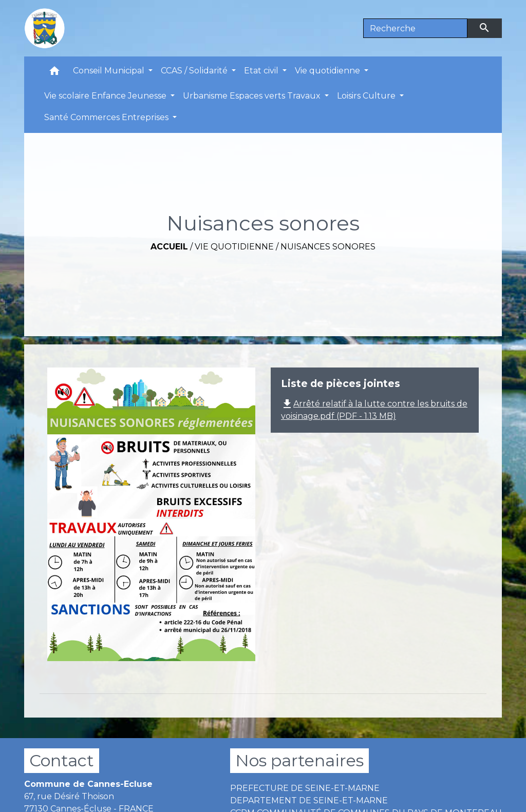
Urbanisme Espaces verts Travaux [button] (253, 96)
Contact (62, 760)
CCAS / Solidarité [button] (195, 71)
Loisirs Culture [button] (367, 96)
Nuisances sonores (328, 247)
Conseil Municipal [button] (110, 71)
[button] (54, 73)
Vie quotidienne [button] (328, 71)
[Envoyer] (485, 28)
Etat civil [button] (262, 71)
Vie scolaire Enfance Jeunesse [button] (106, 96)
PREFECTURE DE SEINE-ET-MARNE (305, 788)
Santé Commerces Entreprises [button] (107, 117)
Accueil (169, 247)
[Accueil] (45, 28)
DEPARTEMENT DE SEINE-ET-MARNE (309, 800)
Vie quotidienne (234, 247)
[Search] (415, 28)
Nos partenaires (299, 760)
